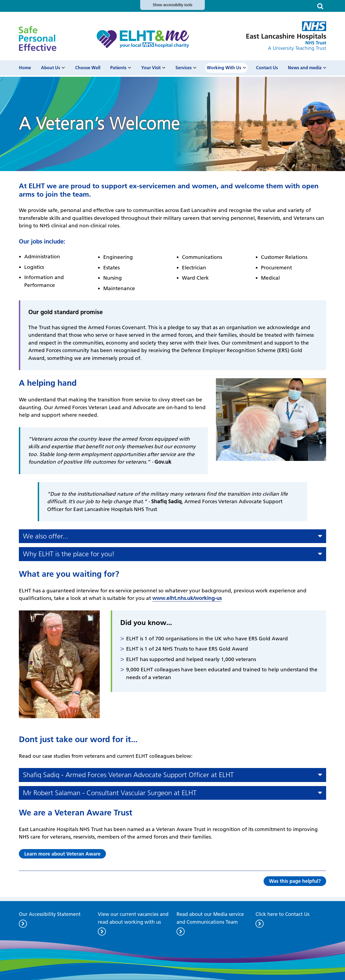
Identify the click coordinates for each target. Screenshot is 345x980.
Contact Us (267, 68)
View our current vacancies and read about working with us (133, 918)
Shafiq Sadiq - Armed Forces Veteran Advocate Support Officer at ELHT (128, 775)
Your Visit (151, 68)
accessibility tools (172, 5)
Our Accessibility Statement (50, 914)
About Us (51, 68)
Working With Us (224, 68)
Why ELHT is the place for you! (69, 554)
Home (25, 68)
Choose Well (88, 68)
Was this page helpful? (295, 881)
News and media (305, 68)
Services (184, 68)
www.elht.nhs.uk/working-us (187, 598)
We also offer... (46, 536)
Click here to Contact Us (282, 914)
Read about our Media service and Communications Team (210, 918)
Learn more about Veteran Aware (62, 854)
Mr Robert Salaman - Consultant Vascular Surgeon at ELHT (110, 793)
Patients (118, 68)
